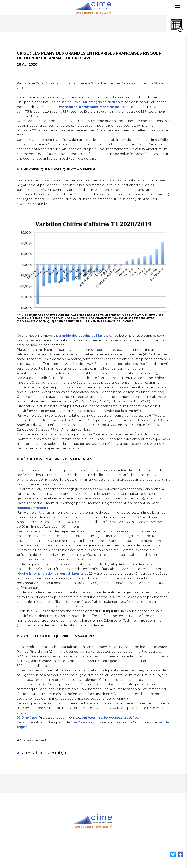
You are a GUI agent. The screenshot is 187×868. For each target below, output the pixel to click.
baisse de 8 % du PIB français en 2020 (86, 102)
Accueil (21, 844)
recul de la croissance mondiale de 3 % (95, 107)
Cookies (158, 844)
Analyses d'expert (32, 740)
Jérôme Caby (27, 718)
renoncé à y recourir (33, 508)
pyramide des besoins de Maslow (82, 336)
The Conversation (85, 722)
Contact (138, 844)
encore (95, 498)
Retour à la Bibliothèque (45, 753)
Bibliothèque (113, 844)
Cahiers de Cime (47, 844)
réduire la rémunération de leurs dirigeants (50, 574)
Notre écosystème (81, 844)
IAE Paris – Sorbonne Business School (110, 718)
